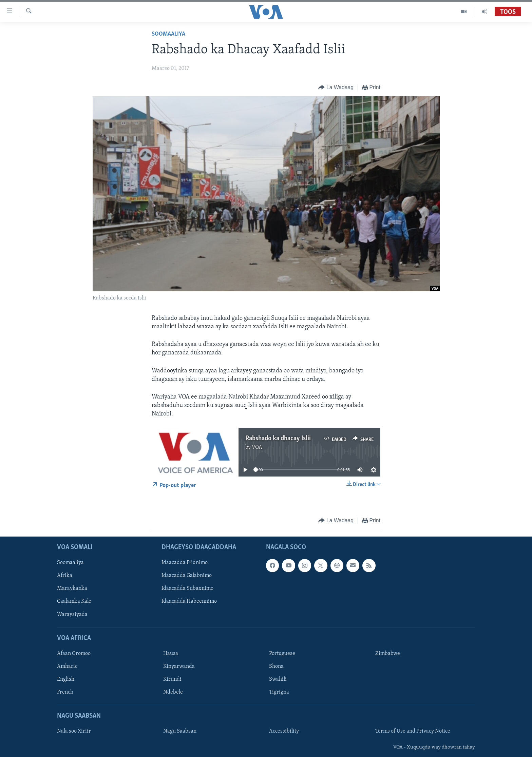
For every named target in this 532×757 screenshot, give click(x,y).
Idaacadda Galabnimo (187, 576)
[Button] (336, 88)
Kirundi (172, 679)
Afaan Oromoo (74, 654)
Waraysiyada (72, 614)
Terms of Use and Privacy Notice (413, 731)
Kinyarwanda (179, 666)
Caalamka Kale (74, 601)
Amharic (67, 666)
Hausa (171, 654)
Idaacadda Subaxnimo (187, 588)
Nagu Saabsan (180, 731)
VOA (257, 447)
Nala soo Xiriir (74, 731)
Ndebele (173, 692)
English (66, 679)
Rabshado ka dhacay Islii (278, 439)
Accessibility (284, 731)
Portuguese (282, 654)
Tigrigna (279, 692)
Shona (276, 666)
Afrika (65, 576)
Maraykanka (72, 588)
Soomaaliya (168, 34)
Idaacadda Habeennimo (189, 601)
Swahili (278, 679)
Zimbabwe (388, 654)
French (65, 692)
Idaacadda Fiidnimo (185, 563)
